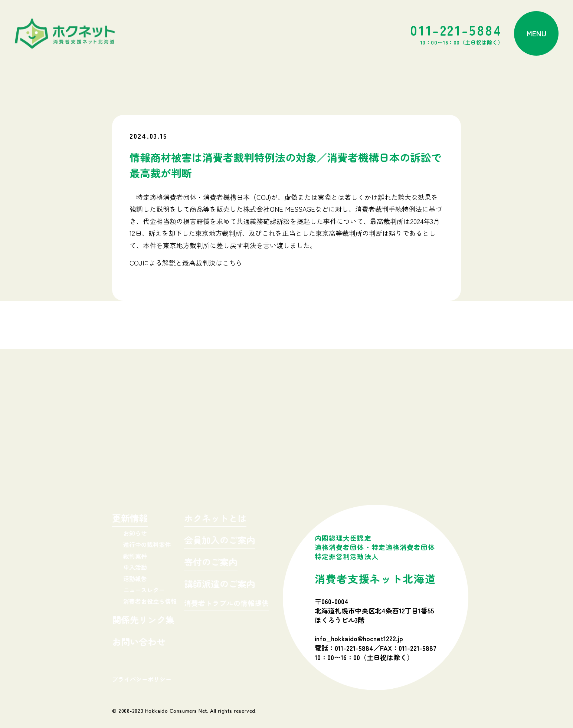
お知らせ (135, 533)
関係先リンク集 (143, 621)
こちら (232, 263)
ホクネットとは (215, 519)
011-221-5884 (456, 33)
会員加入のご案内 (220, 541)
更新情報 (130, 519)
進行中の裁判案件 (147, 544)
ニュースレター (144, 590)
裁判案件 (135, 556)
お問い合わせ (139, 643)
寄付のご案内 (211, 563)
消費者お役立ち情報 (150, 601)
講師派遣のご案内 (220, 585)
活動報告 (135, 579)
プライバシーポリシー (142, 679)
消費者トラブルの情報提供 (226, 604)
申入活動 (135, 567)
